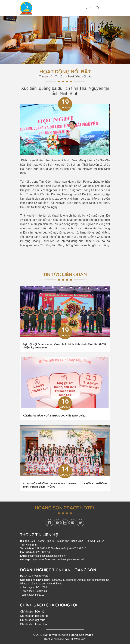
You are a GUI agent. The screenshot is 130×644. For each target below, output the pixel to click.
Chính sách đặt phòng (34, 616)
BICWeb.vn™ (78, 639)
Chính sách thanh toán (34, 624)
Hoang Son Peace (81, 635)
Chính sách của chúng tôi (49, 605)
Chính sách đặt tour (32, 620)
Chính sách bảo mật (33, 612)
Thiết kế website (54, 639)
